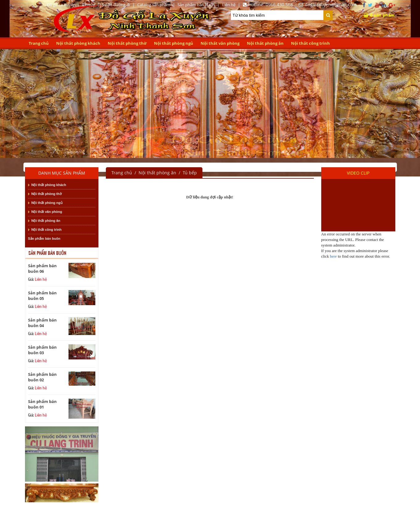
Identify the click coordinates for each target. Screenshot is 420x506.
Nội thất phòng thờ (127, 43)
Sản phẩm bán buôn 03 (42, 350)
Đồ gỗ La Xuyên (61, 5)
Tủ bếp (190, 173)
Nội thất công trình (310, 43)
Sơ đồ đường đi (116, 5)
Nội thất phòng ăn (265, 43)
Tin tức (88, 5)
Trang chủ (39, 43)
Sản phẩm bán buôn (196, 5)
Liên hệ (229, 5)
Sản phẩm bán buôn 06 (42, 268)
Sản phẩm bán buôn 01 (42, 404)
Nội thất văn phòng (220, 43)
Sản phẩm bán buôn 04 (42, 323)
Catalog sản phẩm (154, 5)
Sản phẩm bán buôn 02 (42, 377)
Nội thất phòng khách (78, 43)
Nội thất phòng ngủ (174, 43)
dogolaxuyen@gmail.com (327, 4)
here (333, 256)
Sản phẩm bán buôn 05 (42, 296)
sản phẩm (379, 15)
